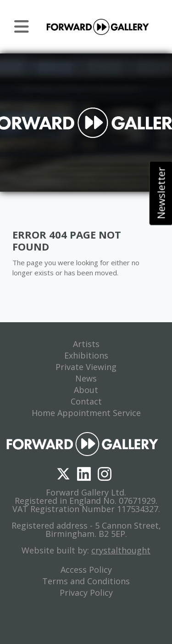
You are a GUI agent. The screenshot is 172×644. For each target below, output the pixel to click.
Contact (86, 401)
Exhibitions (86, 355)
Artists (86, 344)
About (86, 390)
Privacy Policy (86, 593)
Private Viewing (86, 367)
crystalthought (121, 550)
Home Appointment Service (86, 413)
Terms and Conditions (86, 581)
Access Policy (86, 570)
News (86, 378)
